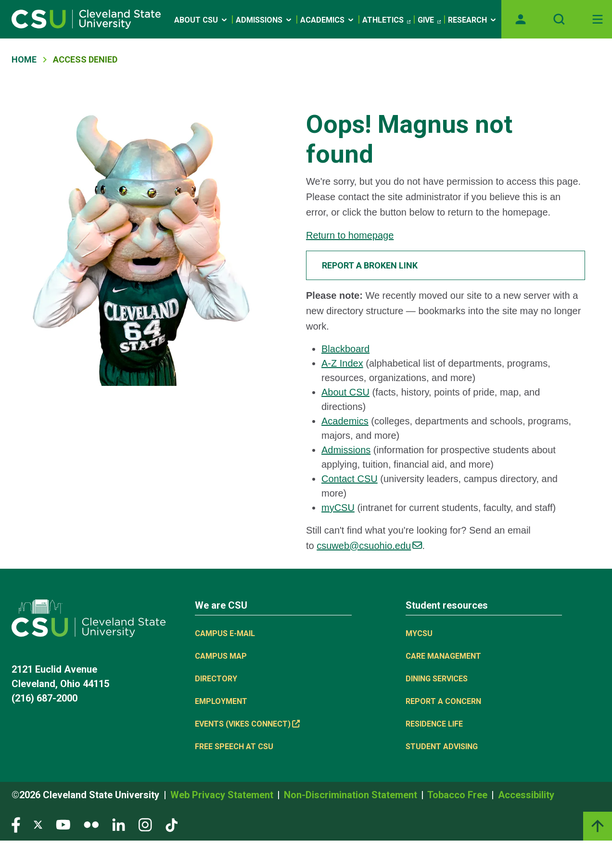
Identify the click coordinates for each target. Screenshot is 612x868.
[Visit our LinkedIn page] (119, 824)
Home (24, 59)
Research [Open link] (473, 20)
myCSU (338, 508)
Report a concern (443, 701)
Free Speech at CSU (234, 747)
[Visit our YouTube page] (63, 824)
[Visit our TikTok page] (172, 824)
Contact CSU (350, 479)
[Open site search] (559, 19)
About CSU (345, 392)
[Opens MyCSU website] (521, 19)
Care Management (443, 656)
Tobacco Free (459, 795)
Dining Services (437, 679)
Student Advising (442, 747)
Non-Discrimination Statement (352, 795)
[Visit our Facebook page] (16, 824)
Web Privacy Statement (223, 795)
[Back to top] (598, 826)
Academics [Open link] (328, 20)
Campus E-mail (225, 633)
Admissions (346, 450)
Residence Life (434, 724)
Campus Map (221, 656)
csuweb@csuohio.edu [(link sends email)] (369, 546)
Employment (221, 701)
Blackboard (345, 349)
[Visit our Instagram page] (145, 824)
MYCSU (419, 633)
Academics (345, 421)
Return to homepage (350, 235)
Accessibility (526, 795)
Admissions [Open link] (264, 20)
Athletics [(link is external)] (386, 20)
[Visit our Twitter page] (38, 824)
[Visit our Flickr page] (91, 824)
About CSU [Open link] (201, 20)
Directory (216, 679)
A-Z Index (342, 363)
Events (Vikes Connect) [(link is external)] (247, 724)
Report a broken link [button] (370, 265)
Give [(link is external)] (429, 20)
